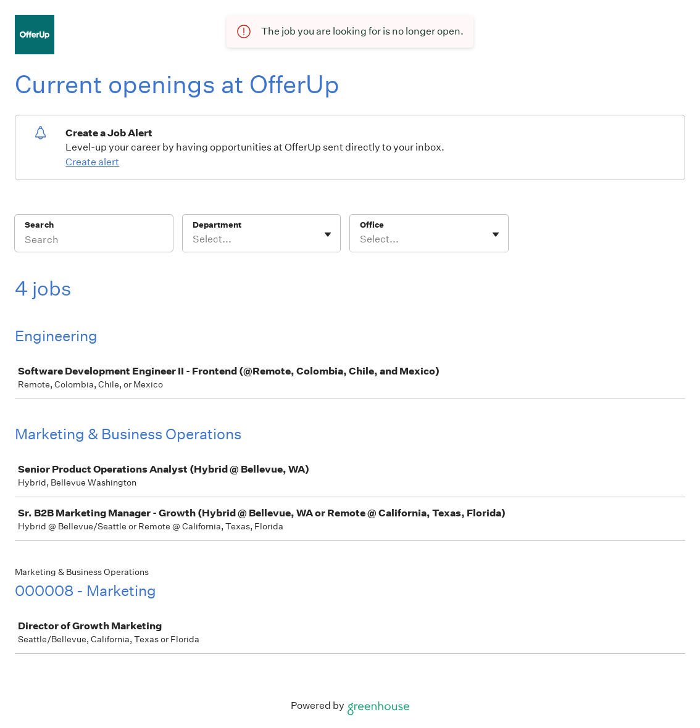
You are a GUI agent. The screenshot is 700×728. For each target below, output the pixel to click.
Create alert (92, 162)
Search (39, 225)
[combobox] (194, 239)
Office (372, 225)
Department (217, 225)
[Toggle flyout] (328, 234)
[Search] (94, 241)
